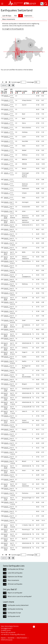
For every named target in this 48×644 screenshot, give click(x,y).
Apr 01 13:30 (6, 408)
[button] (2, 4)
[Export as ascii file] (13, 85)
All (21, 16)
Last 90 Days (7, 16)
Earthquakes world (14, 616)
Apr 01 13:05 (6, 399)
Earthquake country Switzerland (18, 605)
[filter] (3, 93)
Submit (4, 85)
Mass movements (9, 19)
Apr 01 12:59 (6, 394)
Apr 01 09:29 (6, 349)
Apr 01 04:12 (6, 253)
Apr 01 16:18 (6, 467)
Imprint (3, 638)
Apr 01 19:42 (6, 544)
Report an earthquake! (15, 593)
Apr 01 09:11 (6, 344)
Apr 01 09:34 (6, 353)
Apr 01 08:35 (6, 326)
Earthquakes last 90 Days (16, 569)
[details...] (7, 96)
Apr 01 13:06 (6, 403)
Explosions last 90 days (15, 577)
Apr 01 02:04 (6, 217)
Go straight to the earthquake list (13, 29)
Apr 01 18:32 (6, 526)
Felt (15, 16)
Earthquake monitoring (15, 609)
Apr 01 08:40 (6, 335)
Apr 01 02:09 (6, 221)
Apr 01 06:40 (6, 299)
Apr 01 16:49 (6, 485)
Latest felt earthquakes (15, 573)
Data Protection (22, 638)
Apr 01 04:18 (6, 258)
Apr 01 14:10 (6, 421)
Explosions (28, 16)
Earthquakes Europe (14, 613)
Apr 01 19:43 (6, 549)
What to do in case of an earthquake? (20, 596)
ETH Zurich (9, 640)
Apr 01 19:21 (6, 530)
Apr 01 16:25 (6, 471)
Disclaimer (11, 638)
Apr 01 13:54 (6, 412)
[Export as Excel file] (9, 85)
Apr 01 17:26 (6, 499)
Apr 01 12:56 (6, 389)
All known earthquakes (15, 584)
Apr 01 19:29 (6, 535)
